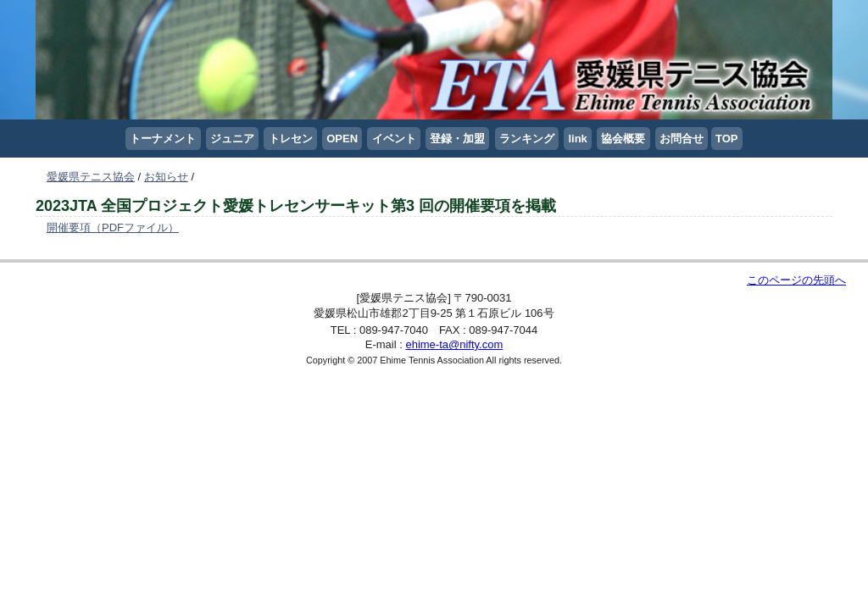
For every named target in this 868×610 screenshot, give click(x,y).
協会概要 (623, 139)
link (577, 139)
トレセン (291, 139)
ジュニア (232, 139)
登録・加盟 (457, 139)
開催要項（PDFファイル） (113, 227)
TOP (727, 139)
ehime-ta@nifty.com (454, 344)
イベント (394, 139)
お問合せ (682, 139)
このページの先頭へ (796, 280)
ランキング (527, 139)
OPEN (342, 139)
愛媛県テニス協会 (91, 177)
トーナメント (163, 139)
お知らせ (166, 177)
